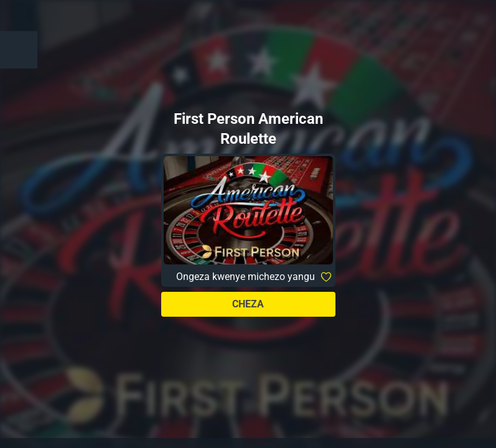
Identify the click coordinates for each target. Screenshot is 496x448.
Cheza (248, 304)
